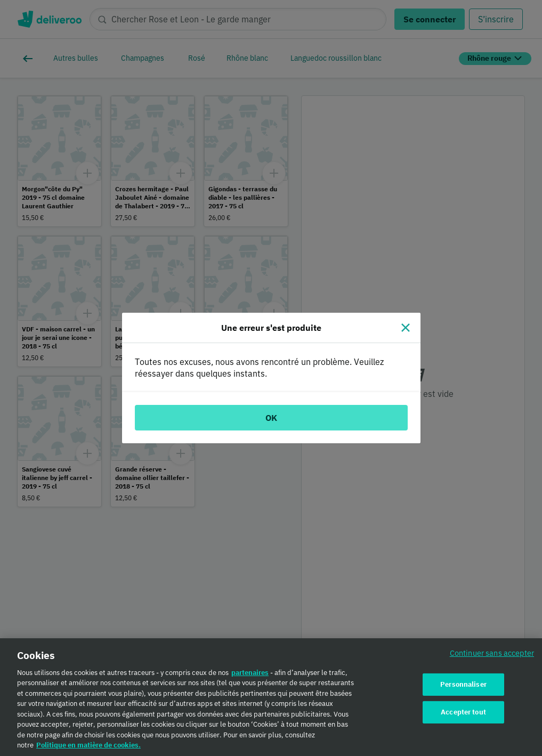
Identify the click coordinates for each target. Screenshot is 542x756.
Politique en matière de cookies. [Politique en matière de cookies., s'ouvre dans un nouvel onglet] (88, 749)
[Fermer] (406, 328)
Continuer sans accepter (492, 657)
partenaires (250, 676)
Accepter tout (463, 716)
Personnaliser (463, 688)
